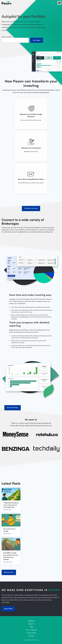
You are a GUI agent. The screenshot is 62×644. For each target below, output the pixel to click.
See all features (13, 407)
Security (31, 636)
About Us (31, 624)
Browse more (9, 572)
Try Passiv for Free (31, 208)
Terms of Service (31, 630)
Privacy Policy (31, 633)
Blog (31, 627)
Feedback (31, 621)
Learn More (8, 609)
